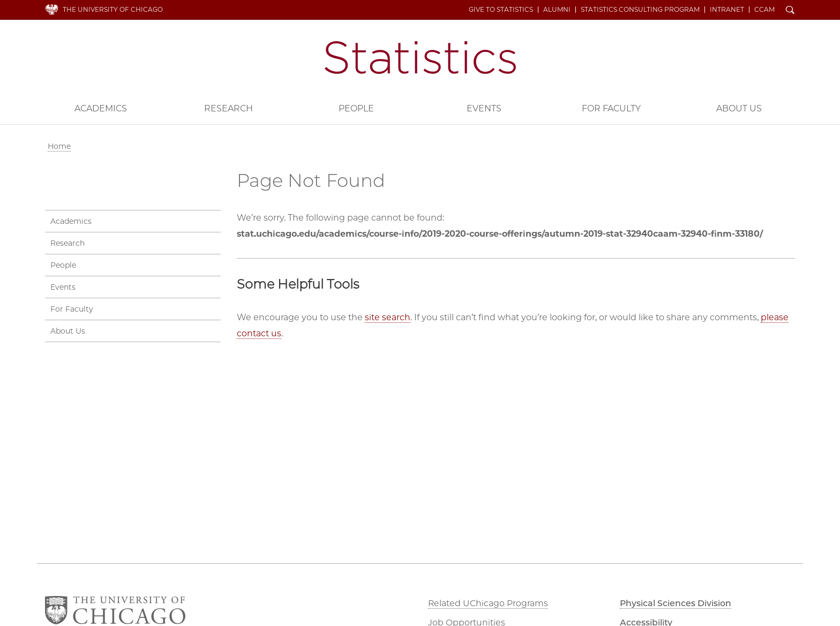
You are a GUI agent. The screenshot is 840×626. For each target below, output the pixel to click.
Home (59, 146)
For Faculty (611, 108)
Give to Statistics (501, 10)
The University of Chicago (113, 9)
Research (228, 108)
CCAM (765, 10)
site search (388, 317)
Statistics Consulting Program (641, 10)
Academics (101, 108)
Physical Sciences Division (677, 603)
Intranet (727, 10)
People (356, 108)
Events (484, 108)
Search (791, 11)
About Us (739, 108)
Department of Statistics (420, 58)
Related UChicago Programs (488, 603)
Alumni (557, 10)
